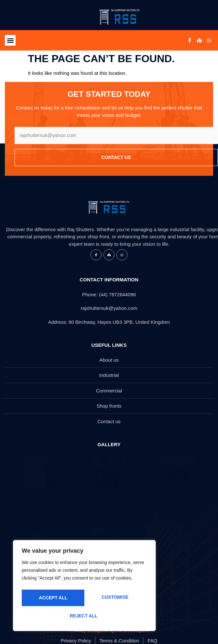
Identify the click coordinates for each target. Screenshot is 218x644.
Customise (51, 599)
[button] (10, 40)
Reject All (114, 599)
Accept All (84, 616)
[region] (84, 588)
